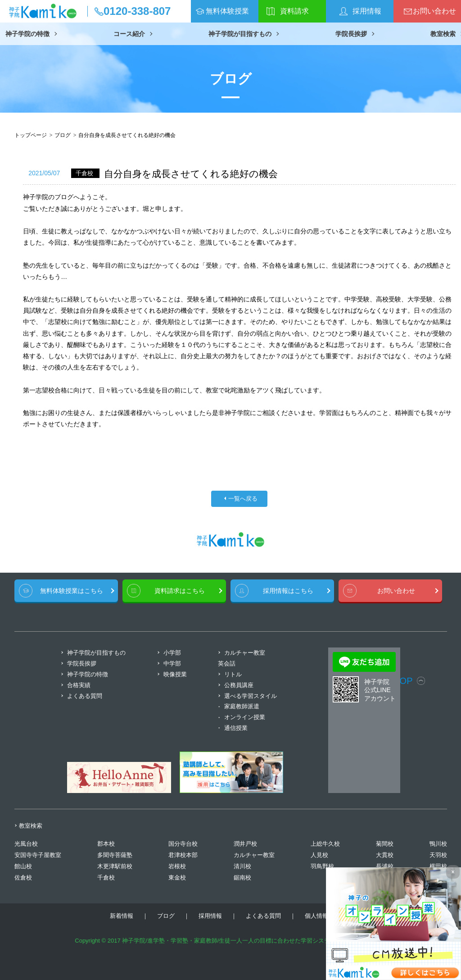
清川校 (242, 866)
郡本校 (106, 844)
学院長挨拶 (351, 34)
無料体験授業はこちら (72, 591)
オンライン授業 (245, 717)
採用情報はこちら (288, 591)
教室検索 (443, 34)
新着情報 (122, 916)
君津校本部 (183, 855)
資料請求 (294, 11)
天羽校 (438, 855)
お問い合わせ (434, 11)
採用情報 (367, 11)
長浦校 (385, 866)
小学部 (172, 653)
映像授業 (175, 674)
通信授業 (236, 728)
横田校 (438, 866)
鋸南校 (242, 877)
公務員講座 (239, 685)
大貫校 (385, 855)
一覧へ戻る (243, 499)
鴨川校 (438, 844)
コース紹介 (129, 34)
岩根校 (177, 866)
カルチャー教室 (254, 855)
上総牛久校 (325, 844)
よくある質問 (85, 696)
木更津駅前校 (115, 866)
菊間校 (385, 844)
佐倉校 (23, 877)
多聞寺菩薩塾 (115, 855)
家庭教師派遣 (242, 706)
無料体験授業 (227, 11)
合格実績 (79, 685)
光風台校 (26, 844)
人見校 (319, 855)
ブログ (63, 135)
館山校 (23, 866)
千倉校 (106, 877)
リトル (233, 674)
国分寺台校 (183, 844)
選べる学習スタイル (251, 696)
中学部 (172, 663)
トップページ (31, 135)
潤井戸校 (245, 844)
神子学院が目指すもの (240, 34)
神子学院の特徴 (27, 34)
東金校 (177, 877)
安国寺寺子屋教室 (38, 855)
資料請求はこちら (180, 591)
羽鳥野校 (322, 866)
